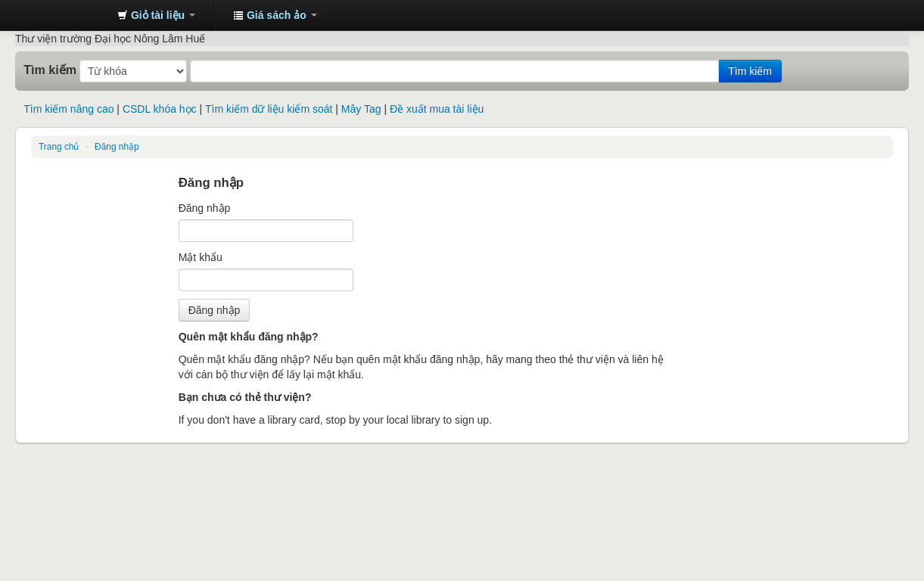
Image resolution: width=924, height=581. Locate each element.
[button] (156, 15)
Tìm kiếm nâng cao (68, 109)
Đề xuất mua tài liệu (437, 109)
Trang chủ (59, 147)
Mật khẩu (201, 257)
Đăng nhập (117, 147)
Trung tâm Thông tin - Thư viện (68, 15)
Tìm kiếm (50, 70)
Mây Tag (361, 109)
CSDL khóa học (160, 109)
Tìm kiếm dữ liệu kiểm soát (269, 109)
